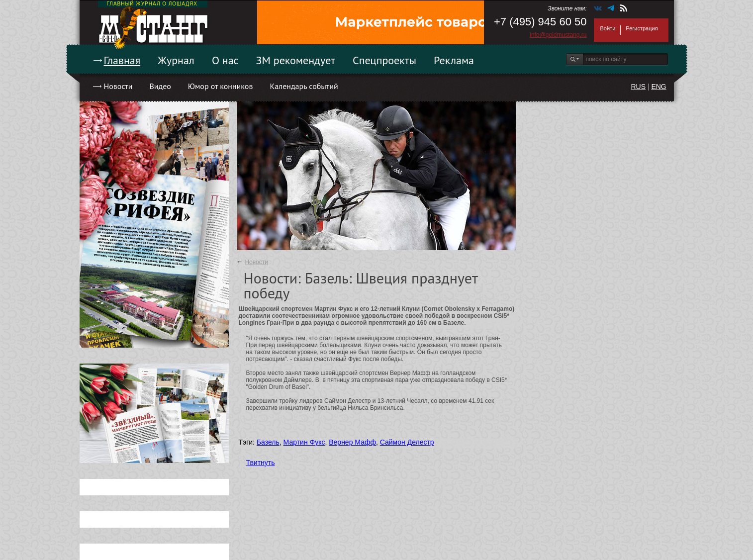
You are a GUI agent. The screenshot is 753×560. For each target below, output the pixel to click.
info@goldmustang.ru (558, 35)
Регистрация (642, 28)
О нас (225, 60)
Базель (268, 442)
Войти (608, 28)
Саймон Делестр (407, 442)
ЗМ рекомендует (296, 60)
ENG (659, 87)
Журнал (176, 60)
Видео (160, 86)
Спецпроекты (384, 60)
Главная (122, 60)
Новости (118, 86)
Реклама (454, 60)
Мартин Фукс (304, 442)
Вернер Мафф (352, 442)
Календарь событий (304, 86)
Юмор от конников (221, 86)
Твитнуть (261, 463)
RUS (638, 87)
